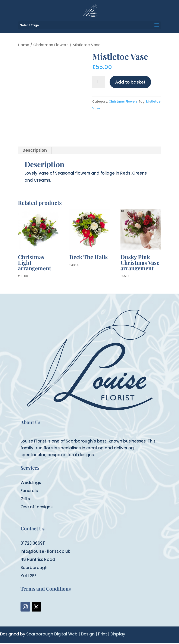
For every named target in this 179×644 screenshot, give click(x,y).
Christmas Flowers (51, 45)
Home (24, 45)
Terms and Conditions (46, 589)
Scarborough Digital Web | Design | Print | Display (76, 634)
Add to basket (130, 82)
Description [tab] (35, 150)
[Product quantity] (99, 82)
